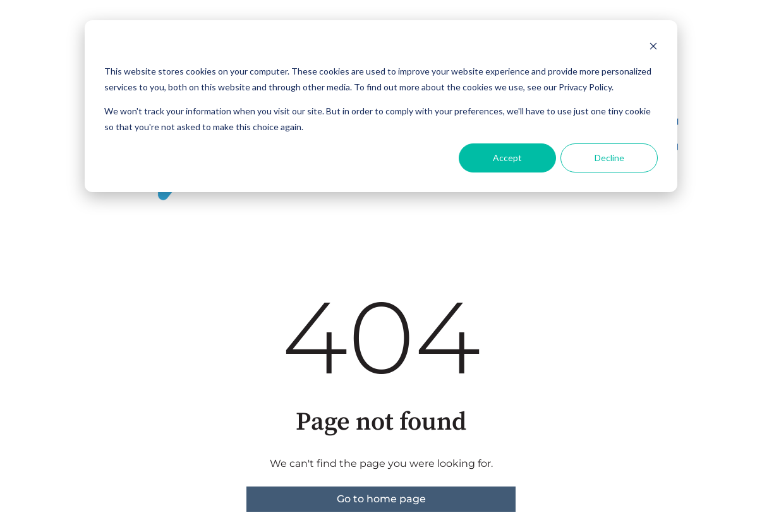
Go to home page (381, 499)
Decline (609, 158)
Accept (507, 158)
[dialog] (381, 106)
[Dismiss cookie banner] (653, 48)
